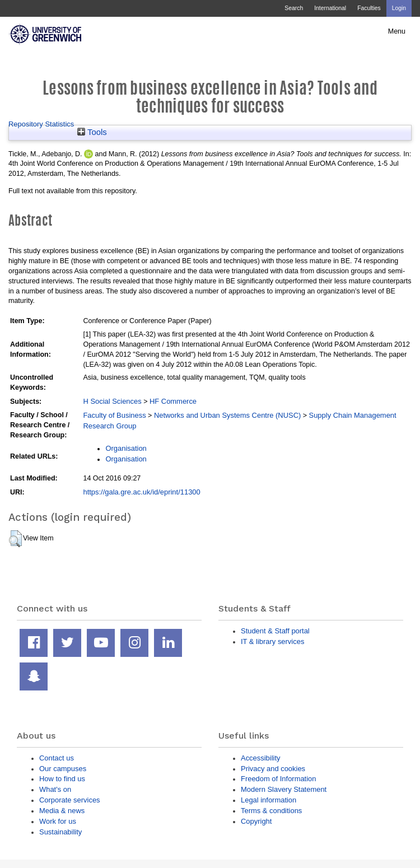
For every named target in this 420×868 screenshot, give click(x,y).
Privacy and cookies (273, 769)
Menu (397, 31)
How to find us (62, 779)
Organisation (126, 448)
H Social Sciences (112, 401)
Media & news (62, 811)
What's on (55, 789)
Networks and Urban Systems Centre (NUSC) (227, 415)
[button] (15, 539)
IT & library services (272, 641)
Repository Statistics (41, 124)
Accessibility (260, 758)
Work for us (58, 821)
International (330, 8)
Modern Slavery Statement (284, 789)
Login (399, 8)
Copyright (256, 821)
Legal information (269, 800)
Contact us (57, 758)
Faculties (369, 8)
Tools (92, 132)
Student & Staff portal (275, 631)
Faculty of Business (114, 415)
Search (294, 8)
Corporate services (70, 800)
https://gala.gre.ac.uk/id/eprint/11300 (141, 492)
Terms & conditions (271, 811)
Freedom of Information (278, 779)
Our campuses (63, 769)
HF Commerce (173, 401)
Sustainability (60, 832)
